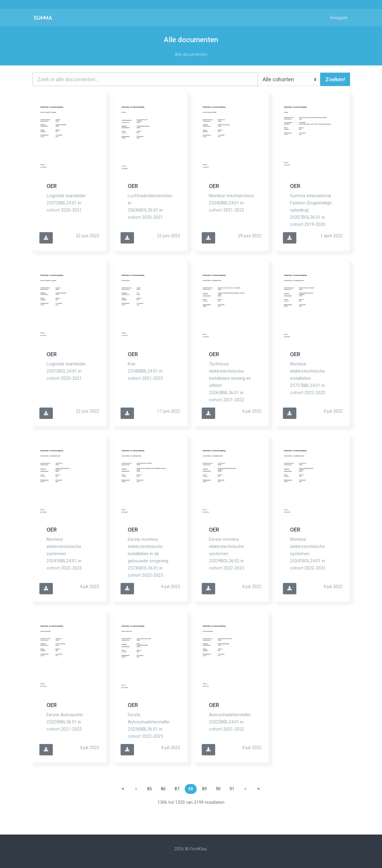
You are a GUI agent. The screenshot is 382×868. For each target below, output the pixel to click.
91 (232, 789)
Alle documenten (191, 54)
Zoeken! (335, 79)
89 (204, 789)
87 (177, 789)
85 (150, 789)
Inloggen (339, 18)
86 (163, 789)
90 (218, 789)
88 (191, 789)
